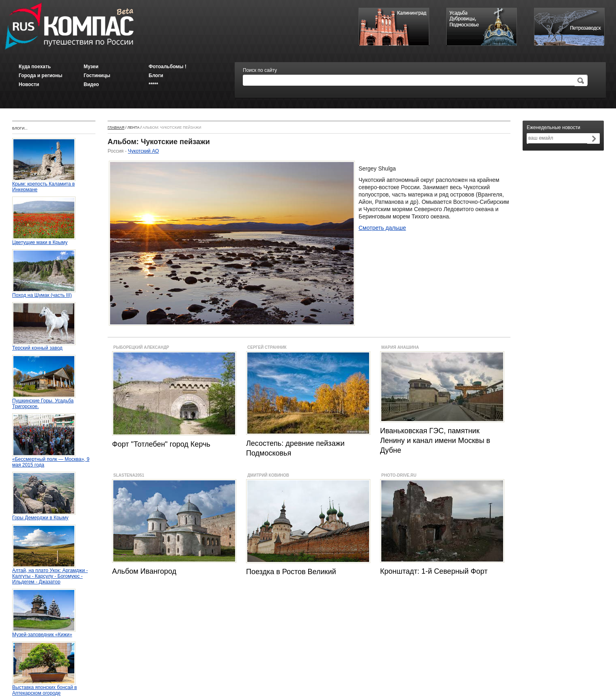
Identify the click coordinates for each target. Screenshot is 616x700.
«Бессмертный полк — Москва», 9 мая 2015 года (51, 460)
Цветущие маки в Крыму (44, 240)
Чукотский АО (143, 151)
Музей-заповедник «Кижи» (44, 632)
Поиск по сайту (260, 70)
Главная (116, 127)
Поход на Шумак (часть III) (44, 293)
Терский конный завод (44, 346)
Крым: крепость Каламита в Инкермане (44, 185)
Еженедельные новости (553, 127)
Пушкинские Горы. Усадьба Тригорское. (44, 401)
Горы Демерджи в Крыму (44, 515)
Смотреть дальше (382, 228)
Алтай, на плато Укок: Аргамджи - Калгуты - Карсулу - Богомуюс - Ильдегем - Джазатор (50, 574)
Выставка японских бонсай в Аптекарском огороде (44, 688)
